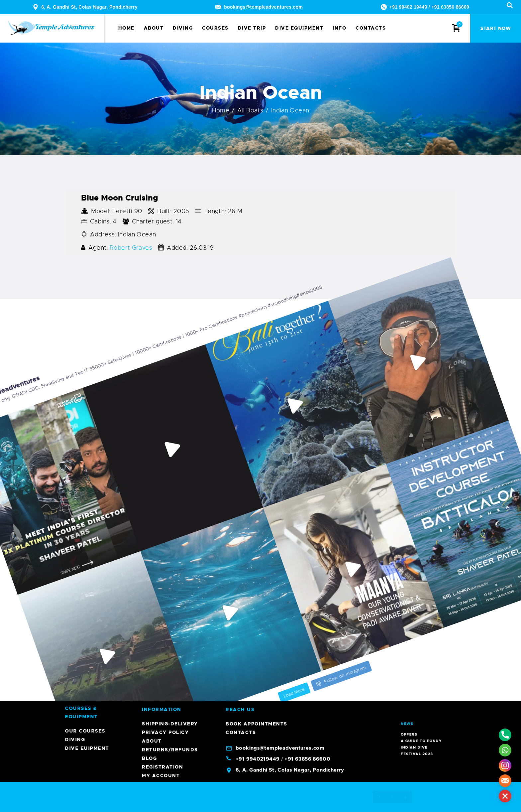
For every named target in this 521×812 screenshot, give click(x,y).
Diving (356, 740)
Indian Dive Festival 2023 (423, 701)
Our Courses (366, 731)
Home (221, 110)
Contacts (241, 451)
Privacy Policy (165, 451)
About (152, 460)
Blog (149, 477)
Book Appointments (257, 442)
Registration (162, 485)
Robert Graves (131, 248)
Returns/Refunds (170, 468)
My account (161, 494)
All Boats (250, 110)
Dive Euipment (368, 748)
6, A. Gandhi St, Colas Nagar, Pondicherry (89, 7)
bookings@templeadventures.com (263, 7)
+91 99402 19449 (408, 7)
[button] (505, 796)
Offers (421, 698)
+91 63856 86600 (450, 7)
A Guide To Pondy (423, 699)
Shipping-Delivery (170, 442)
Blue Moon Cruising (120, 198)
